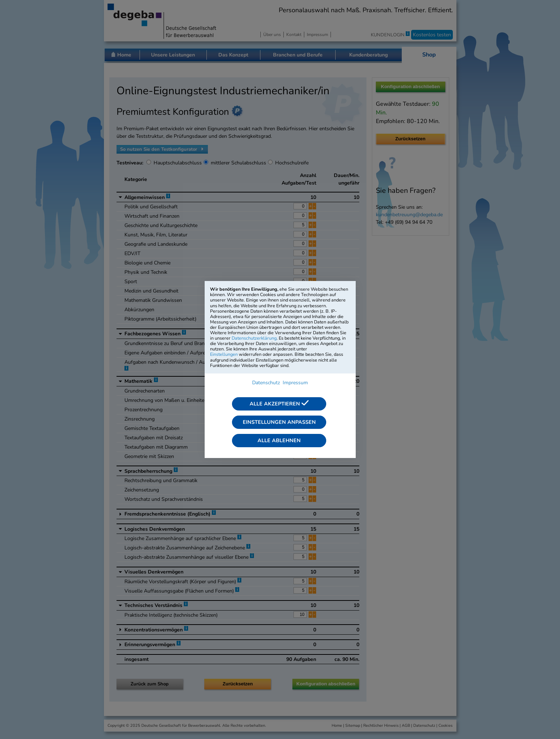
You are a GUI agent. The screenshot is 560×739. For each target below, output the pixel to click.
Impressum (295, 383)
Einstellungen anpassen (279, 422)
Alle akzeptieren (279, 404)
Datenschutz (266, 383)
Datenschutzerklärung (254, 338)
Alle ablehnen (279, 440)
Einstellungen (224, 354)
